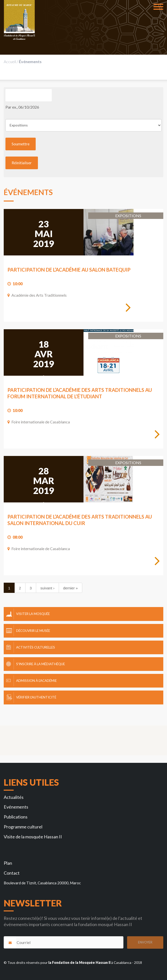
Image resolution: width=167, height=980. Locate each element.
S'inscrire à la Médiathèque (41, 664)
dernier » (70, 588)
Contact (12, 873)
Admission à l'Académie (36, 681)
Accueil (10, 61)
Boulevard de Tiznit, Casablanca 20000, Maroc (42, 883)
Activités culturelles (36, 647)
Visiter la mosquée (33, 614)
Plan (8, 863)
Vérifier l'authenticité (36, 697)
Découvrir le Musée (33, 631)
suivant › (47, 588)
